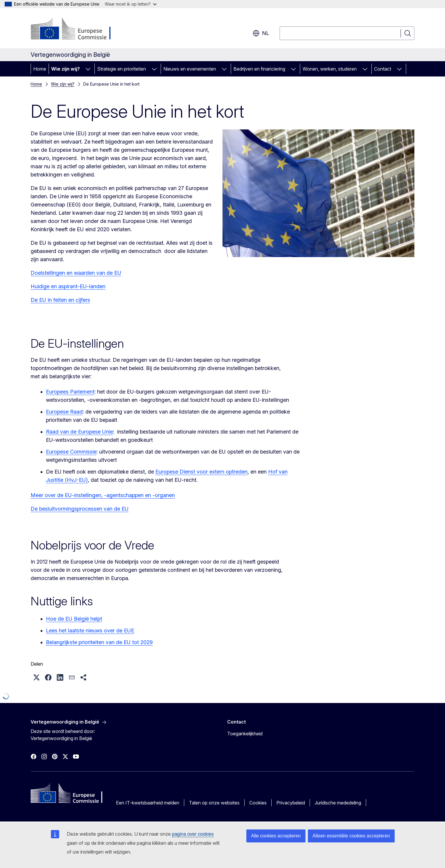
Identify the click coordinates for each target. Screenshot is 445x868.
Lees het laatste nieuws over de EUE (90, 630)
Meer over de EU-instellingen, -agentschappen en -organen (103, 495)
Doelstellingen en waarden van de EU (76, 273)
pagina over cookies (193, 834)
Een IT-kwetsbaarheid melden (148, 803)
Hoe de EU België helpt (74, 619)
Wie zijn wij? (65, 69)
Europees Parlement (70, 392)
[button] (36, 677)
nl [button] (261, 33)
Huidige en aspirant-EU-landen (68, 286)
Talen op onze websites (214, 803)
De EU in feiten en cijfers (60, 300)
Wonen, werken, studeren (330, 69)
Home (40, 69)
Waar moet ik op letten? (131, 4)
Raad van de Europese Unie (79, 432)
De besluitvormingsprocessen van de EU (80, 509)
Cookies (258, 803)
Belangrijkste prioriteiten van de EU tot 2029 (99, 642)
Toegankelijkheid (245, 734)
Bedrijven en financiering (259, 69)
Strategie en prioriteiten (122, 69)
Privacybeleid (291, 803)
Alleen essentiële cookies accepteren (351, 836)
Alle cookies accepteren (276, 836)
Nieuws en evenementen (190, 69)
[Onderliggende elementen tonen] (88, 69)
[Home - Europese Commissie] (78, 29)
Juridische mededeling (338, 803)
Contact (383, 69)
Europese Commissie (71, 452)
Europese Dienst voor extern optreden (201, 472)
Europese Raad (64, 412)
